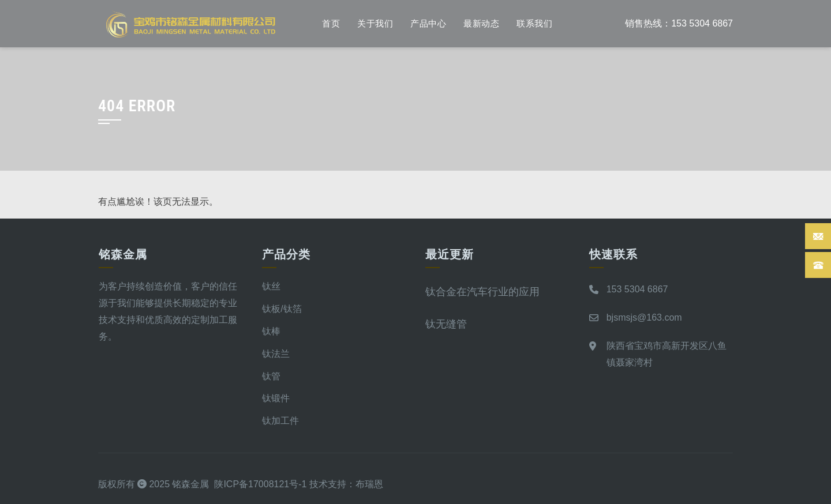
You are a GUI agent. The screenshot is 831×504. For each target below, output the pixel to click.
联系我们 (534, 24)
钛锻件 (276, 398)
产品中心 (428, 24)
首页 (331, 24)
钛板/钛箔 (282, 309)
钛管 (271, 376)
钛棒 (271, 331)
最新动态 (481, 24)
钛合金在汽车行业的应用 (482, 292)
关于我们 (375, 24)
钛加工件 (280, 421)
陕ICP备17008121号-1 (260, 484)
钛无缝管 (446, 324)
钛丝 (271, 286)
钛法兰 (276, 354)
